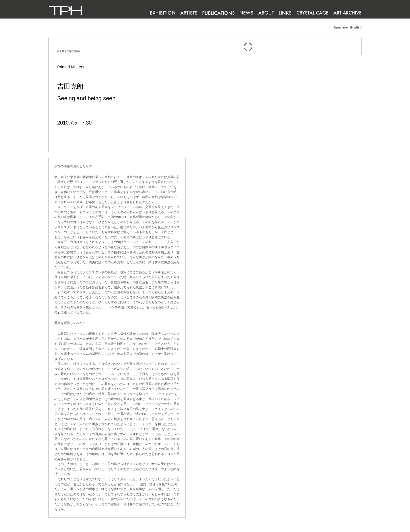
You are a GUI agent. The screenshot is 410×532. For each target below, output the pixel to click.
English (356, 27)
